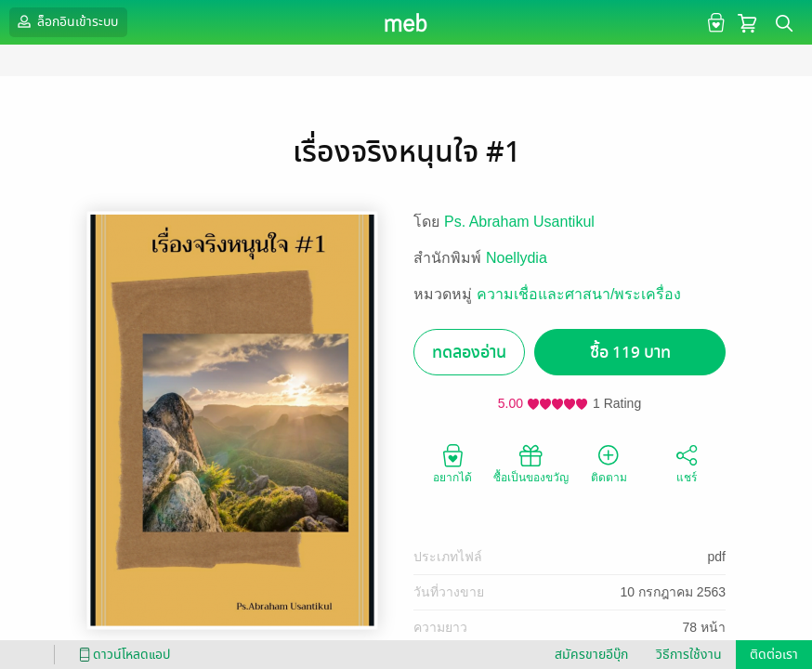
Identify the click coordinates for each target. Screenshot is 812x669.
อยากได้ (452, 463)
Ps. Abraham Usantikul (519, 222)
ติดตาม (609, 463)
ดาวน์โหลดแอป (122, 655)
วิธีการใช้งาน (689, 655)
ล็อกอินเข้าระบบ (66, 21)
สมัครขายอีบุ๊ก (591, 655)
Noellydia (517, 258)
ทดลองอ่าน (469, 353)
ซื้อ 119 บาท (630, 353)
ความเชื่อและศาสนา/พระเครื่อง (579, 294)
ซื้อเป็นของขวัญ (531, 463)
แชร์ (687, 463)
